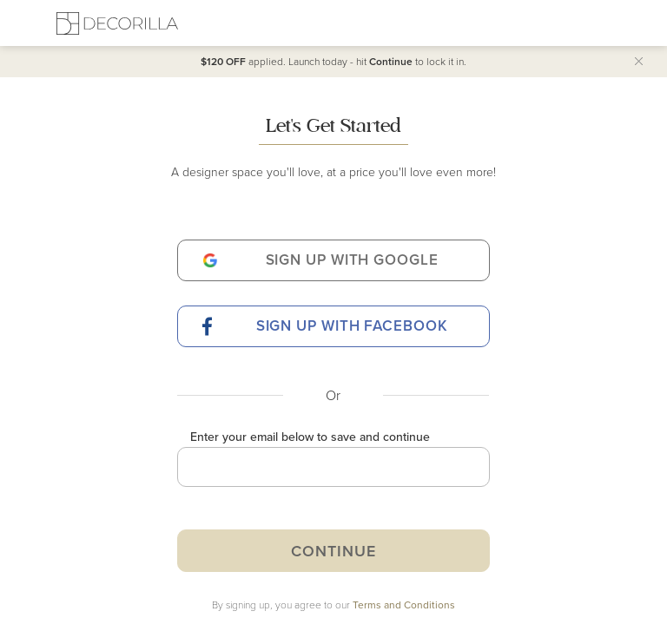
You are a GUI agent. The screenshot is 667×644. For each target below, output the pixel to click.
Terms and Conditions (404, 605)
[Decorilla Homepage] (117, 23)
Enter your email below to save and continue (310, 437)
